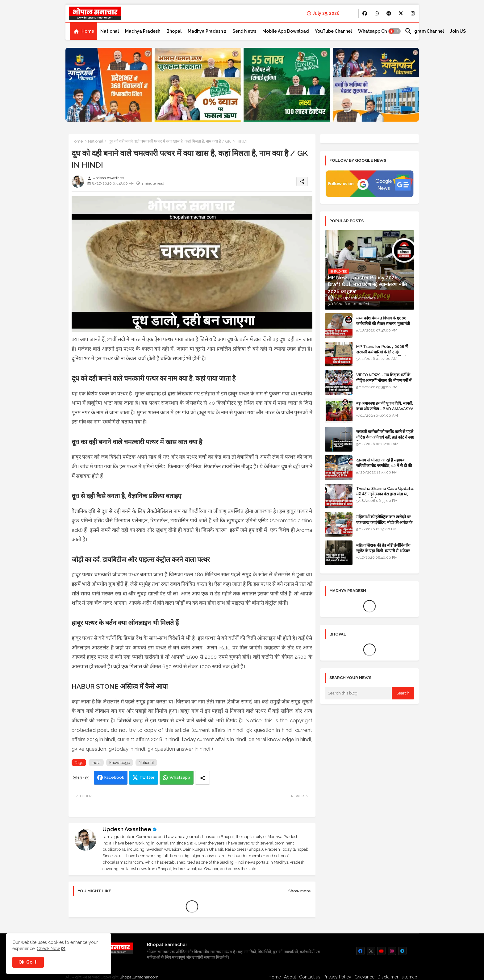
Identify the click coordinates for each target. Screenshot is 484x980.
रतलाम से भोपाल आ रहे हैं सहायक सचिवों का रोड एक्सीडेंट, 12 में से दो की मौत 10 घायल (384, 466)
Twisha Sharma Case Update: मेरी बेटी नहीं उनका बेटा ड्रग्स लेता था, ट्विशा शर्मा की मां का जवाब (385, 494)
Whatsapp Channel (378, 31)
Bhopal (174, 31)
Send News (244, 31)
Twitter (147, 777)
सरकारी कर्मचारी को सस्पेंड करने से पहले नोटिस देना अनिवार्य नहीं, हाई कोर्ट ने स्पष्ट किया (385, 437)
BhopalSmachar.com (139, 977)
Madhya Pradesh (143, 31)
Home (88, 31)
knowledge (120, 763)
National (110, 31)
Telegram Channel (424, 31)
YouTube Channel (333, 31)
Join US (458, 31)
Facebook (114, 777)
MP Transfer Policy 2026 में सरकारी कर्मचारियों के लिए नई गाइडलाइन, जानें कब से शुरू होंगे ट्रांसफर (385, 352)
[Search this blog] (358, 693)
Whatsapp (180, 777)
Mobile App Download (286, 31)
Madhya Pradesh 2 (207, 31)
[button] (394, 31)
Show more (300, 891)
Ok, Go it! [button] (28, 962)
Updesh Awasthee (127, 829)
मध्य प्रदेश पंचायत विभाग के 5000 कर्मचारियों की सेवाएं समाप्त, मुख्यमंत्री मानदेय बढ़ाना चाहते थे (383, 324)
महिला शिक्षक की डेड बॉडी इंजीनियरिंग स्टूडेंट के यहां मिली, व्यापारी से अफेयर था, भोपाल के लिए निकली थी (383, 551)
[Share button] (202, 778)
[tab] (84, 31)
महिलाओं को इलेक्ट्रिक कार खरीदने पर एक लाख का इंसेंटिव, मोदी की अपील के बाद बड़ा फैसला (384, 522)
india (96, 763)
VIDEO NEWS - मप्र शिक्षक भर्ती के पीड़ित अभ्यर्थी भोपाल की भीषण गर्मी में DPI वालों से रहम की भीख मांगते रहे (384, 380)
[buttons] (365, 13)
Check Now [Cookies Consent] (48, 949)
